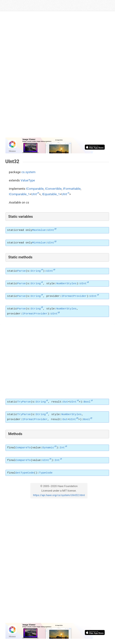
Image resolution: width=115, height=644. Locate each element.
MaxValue (39, 230)
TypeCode (46, 473)
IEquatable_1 (51, 194)
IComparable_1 (19, 194)
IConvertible (53, 189)
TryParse (24, 402)
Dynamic (48, 448)
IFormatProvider (74, 296)
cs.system (28, 172)
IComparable (35, 189)
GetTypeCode (25, 473)
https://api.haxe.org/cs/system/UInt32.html (59, 495)
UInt (34, 194)
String (36, 271)
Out (66, 402)
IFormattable (72, 189)
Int (62, 448)
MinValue (39, 243)
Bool (87, 402)
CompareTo (23, 448)
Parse (21, 271)
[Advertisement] (57, 76)
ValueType (28, 180)
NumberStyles (67, 284)
